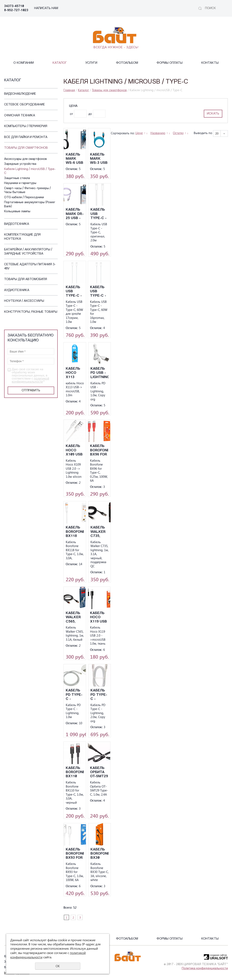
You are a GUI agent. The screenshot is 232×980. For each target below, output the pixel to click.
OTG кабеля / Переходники (24, 198)
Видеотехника (17, 224)
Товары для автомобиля (26, 279)
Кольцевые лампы (17, 212)
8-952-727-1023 (16, 10)
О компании (24, 63)
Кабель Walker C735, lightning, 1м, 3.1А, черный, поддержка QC (100, 532)
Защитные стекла (17, 178)
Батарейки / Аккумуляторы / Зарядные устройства (28, 252)
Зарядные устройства (20, 164)
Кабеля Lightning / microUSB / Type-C (30, 171)
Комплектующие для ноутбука (22, 237)
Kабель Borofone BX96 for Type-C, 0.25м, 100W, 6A (99, 450)
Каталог (60, 63)
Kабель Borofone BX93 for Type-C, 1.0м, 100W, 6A (75, 854)
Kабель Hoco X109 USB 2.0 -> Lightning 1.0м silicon (75, 450)
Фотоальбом (127, 63)
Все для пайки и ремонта (26, 137)
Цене (139, 133)
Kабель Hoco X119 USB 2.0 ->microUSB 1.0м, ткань (99, 617)
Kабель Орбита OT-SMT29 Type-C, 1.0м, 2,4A (99, 772)
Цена (73, 106)
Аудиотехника (17, 290)
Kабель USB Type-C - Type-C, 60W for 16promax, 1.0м (99, 292)
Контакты (210, 63)
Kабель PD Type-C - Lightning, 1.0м (75, 695)
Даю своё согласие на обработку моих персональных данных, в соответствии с (30, 375)
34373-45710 (14, 6)
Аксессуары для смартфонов (25, 159)
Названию (158, 133)
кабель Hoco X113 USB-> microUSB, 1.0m (75, 373)
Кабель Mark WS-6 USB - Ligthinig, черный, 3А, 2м (75, 159)
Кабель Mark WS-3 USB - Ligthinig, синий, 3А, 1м (99, 159)
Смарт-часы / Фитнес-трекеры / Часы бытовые (27, 190)
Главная (69, 90)
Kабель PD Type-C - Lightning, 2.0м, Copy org (100, 695)
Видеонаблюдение (20, 94)
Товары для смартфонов (26, 148)
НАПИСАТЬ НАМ (46, 8)
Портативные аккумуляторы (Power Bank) (30, 205)
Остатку (178, 133)
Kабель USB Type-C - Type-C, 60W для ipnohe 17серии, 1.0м (74, 292)
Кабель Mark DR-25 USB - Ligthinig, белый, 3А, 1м (75, 214)
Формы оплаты (170, 63)
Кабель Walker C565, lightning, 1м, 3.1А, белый (75, 617)
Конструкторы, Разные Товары (31, 312)
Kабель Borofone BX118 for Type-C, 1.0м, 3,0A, (75, 532)
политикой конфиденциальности (30, 380)
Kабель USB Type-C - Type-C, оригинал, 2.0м (100, 214)
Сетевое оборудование (25, 105)
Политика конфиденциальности (205, 969)
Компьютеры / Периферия (26, 126)
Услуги (91, 63)
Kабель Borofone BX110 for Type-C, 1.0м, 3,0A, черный (75, 772)
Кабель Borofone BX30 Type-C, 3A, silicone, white (100, 854)
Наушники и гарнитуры (20, 183)
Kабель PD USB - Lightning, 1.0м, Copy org (100, 373)
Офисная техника (20, 116)
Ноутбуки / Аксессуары (24, 301)
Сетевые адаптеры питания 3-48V (30, 267)
